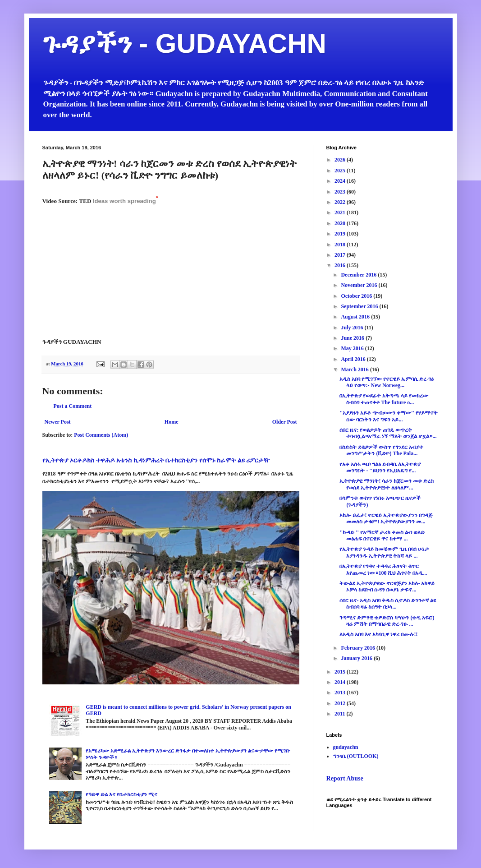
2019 (341, 234)
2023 (341, 192)
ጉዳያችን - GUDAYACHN (184, 44)
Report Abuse (345, 778)
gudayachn (346, 747)
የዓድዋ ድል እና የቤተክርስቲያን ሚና (121, 794)
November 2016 (360, 285)
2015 (341, 672)
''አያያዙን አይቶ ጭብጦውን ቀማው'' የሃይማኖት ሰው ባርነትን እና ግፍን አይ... (388, 416)
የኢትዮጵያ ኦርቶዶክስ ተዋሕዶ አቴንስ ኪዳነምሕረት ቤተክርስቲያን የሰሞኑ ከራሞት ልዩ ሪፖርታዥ (156, 460)
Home (172, 422)
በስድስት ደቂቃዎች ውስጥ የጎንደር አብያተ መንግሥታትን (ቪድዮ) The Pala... (381, 450)
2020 (341, 223)
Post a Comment (73, 406)
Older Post (285, 422)
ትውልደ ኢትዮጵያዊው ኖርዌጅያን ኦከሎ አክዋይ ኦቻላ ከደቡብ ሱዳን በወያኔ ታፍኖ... (387, 586)
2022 (341, 202)
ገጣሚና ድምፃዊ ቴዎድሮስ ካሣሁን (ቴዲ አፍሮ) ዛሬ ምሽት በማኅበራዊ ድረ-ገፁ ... (387, 621)
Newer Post (58, 422)
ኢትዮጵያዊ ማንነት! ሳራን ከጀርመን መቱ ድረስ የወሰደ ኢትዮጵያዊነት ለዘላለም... (387, 484)
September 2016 (360, 306)
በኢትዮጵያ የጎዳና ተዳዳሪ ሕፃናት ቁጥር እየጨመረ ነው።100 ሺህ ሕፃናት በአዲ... (383, 569)
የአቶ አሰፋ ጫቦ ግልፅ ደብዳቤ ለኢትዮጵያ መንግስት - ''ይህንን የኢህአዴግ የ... (380, 467)
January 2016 (357, 658)
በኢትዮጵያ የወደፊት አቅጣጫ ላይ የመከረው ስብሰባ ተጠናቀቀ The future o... (384, 399)
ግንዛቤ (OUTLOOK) (356, 756)
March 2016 (355, 369)
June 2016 (353, 338)
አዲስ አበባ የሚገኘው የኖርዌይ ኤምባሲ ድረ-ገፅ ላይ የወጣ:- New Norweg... (387, 382)
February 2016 (359, 648)
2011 (340, 714)
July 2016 (353, 328)
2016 (341, 265)
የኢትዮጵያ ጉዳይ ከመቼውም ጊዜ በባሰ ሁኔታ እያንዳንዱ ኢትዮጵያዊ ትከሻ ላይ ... (384, 552)
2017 (341, 255)
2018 (341, 245)
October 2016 (357, 296)
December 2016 (359, 275)
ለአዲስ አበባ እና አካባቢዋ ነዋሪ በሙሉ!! (378, 634)
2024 (341, 181)
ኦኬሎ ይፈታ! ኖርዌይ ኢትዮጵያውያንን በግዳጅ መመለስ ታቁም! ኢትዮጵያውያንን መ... (386, 518)
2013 (341, 693)
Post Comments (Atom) (101, 435)
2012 (341, 703)
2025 (341, 171)
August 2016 (356, 317)
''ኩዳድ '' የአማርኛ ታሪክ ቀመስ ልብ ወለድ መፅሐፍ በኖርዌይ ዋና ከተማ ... (382, 536)
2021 (341, 212)
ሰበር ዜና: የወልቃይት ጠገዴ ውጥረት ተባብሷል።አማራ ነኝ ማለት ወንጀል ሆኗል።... (388, 433)
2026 (341, 160)
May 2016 (353, 348)
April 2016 (354, 359)
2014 (341, 682)
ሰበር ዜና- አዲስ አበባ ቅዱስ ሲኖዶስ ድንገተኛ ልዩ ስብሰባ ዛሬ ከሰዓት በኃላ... (388, 604)
